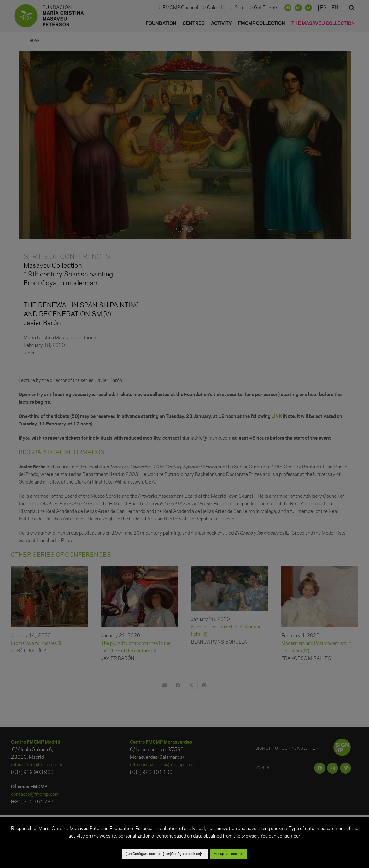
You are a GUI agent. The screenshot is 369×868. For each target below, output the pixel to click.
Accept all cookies (229, 854)
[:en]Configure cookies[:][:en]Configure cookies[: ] (165, 854)
